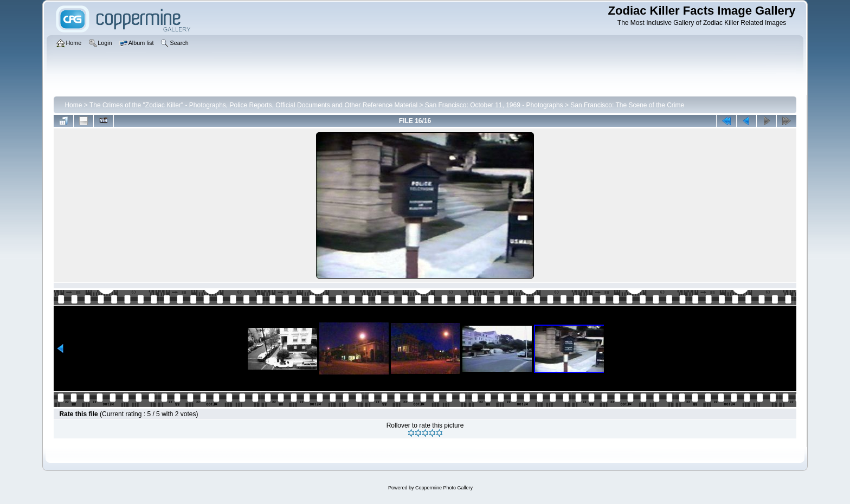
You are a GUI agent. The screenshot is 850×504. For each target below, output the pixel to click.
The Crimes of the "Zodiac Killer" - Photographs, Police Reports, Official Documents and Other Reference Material (253, 105)
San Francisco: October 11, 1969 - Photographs (494, 105)
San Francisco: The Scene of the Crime (627, 105)
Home (73, 105)
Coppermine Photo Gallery (444, 488)
